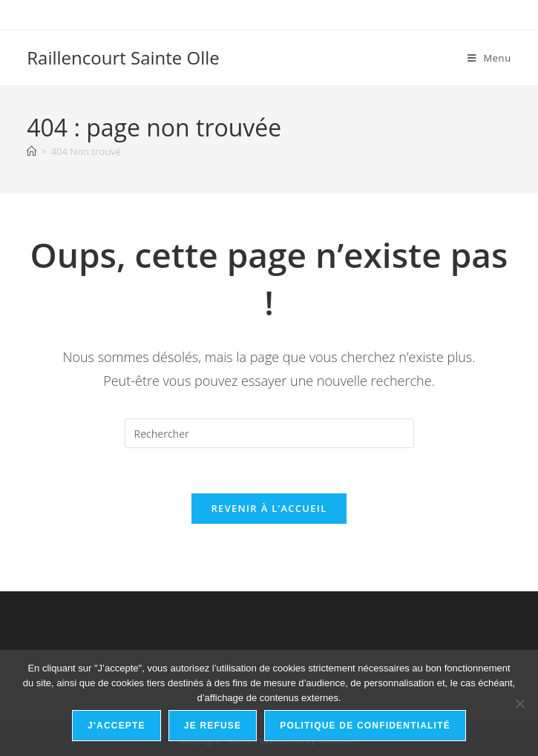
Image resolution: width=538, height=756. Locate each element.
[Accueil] (32, 151)
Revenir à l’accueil (269, 508)
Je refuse (213, 726)
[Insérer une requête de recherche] (269, 433)
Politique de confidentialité (365, 726)
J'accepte (117, 726)
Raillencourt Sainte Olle (123, 57)
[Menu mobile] (489, 58)
